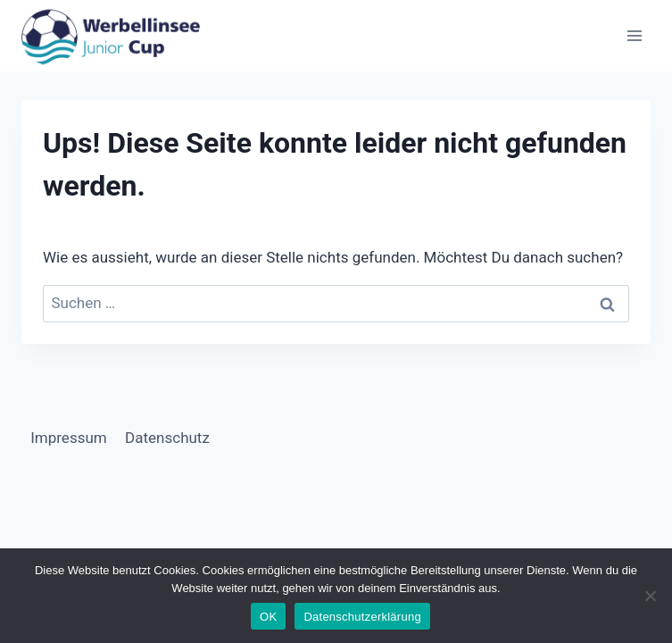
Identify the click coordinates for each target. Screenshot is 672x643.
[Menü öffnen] (634, 35)
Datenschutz (167, 438)
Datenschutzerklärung (362, 617)
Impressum (69, 438)
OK (268, 617)
